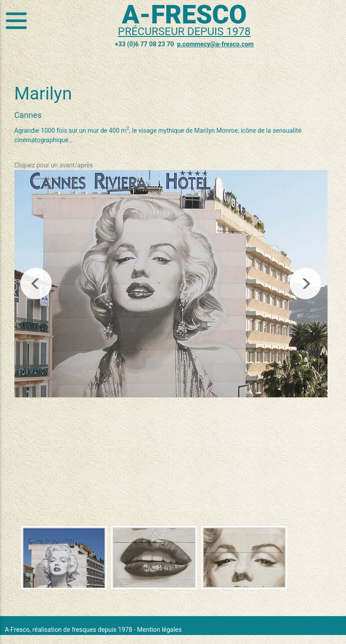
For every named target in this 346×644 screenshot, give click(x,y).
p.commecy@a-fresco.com (215, 44)
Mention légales (159, 630)
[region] (171, 284)
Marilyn (43, 94)
